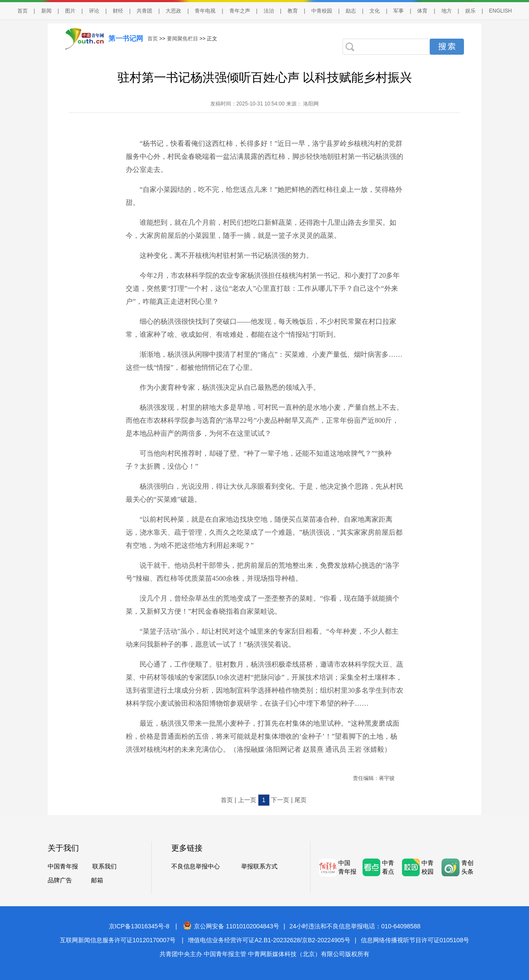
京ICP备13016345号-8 (139, 926)
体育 (422, 11)
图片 (70, 11)
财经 (118, 11)
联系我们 (104, 866)
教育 (293, 11)
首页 (23, 11)
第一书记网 (126, 38)
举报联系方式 (259, 866)
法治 (269, 11)
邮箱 (97, 880)
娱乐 (470, 11)
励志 (351, 11)
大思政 (173, 11)
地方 (447, 11)
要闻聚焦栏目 (183, 39)
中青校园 (322, 11)
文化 (375, 11)
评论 (94, 11)
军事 (398, 11)
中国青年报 (63, 866)
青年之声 (240, 11)
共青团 (144, 11)
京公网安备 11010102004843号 (231, 926)
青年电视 (205, 11)
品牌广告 (60, 880)
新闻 (46, 11)
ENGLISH (501, 11)
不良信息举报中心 (196, 866)
